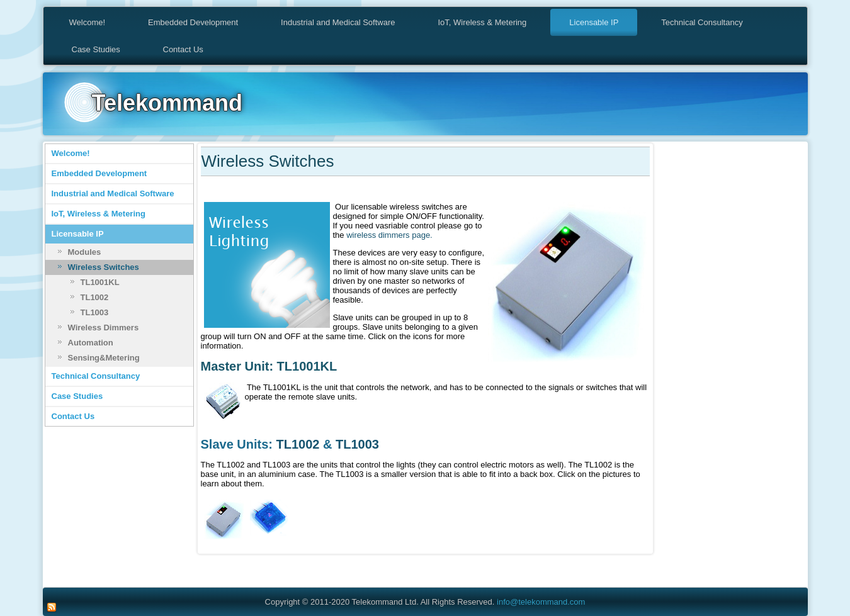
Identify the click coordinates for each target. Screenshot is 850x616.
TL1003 (95, 312)
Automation (91, 343)
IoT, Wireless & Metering (482, 22)
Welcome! (88, 22)
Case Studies (96, 49)
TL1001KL (100, 282)
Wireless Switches (104, 267)
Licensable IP (594, 22)
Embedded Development (193, 22)
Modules (85, 252)
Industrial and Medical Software (338, 22)
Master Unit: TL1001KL (269, 366)
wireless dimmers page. (389, 235)
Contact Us (183, 49)
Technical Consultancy (702, 22)
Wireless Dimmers (104, 328)
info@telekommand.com (541, 602)
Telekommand (167, 103)
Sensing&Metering (104, 358)
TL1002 (95, 297)
